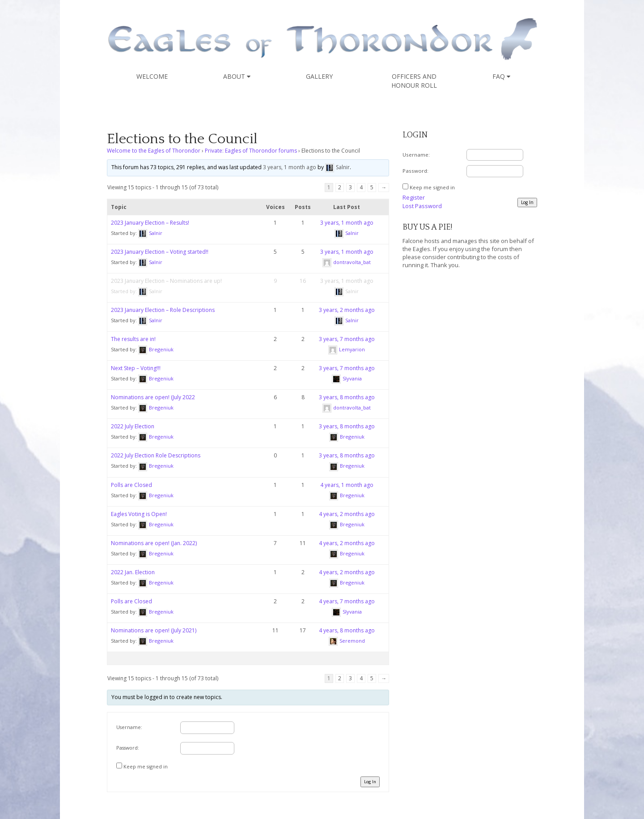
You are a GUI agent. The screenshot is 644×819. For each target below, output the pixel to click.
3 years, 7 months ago (347, 339)
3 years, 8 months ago (347, 397)
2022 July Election (133, 426)
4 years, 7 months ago (347, 601)
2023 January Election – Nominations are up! (166, 281)
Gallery (319, 76)
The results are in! (133, 339)
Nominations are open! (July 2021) (154, 630)
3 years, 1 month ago (290, 167)
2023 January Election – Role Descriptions (163, 310)
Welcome (152, 76)
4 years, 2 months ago (347, 514)
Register (414, 197)
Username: (129, 727)
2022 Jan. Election (133, 572)
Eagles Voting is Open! (139, 514)
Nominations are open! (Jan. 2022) (154, 543)
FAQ (501, 76)
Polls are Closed (131, 485)
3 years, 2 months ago (347, 310)
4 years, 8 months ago (347, 630)
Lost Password (422, 206)
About (237, 76)
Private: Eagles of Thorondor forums (251, 151)
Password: (128, 748)
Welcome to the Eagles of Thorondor (154, 151)
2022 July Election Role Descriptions (156, 455)
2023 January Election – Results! (150, 223)
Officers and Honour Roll (414, 81)
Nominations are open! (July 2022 (153, 397)
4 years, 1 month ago (347, 485)
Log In (370, 782)
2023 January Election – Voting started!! (160, 252)
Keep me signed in (146, 766)
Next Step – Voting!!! (136, 368)
